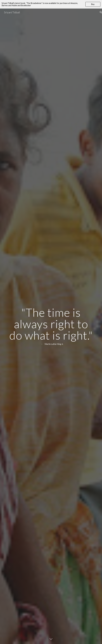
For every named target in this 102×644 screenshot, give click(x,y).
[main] (51, 326)
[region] (51, 4)
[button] (51, 639)
